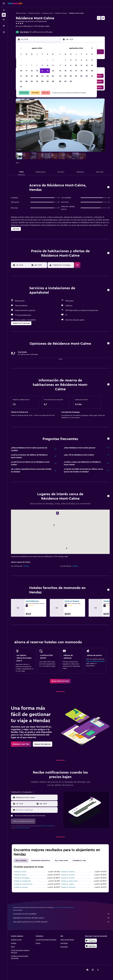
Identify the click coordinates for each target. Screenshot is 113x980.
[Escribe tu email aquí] (36, 810)
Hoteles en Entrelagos (22, 878)
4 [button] (26, 65)
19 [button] (32, 76)
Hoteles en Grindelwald (22, 881)
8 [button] (48, 65)
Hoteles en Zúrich (20, 872)
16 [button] (53, 71)
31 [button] (21, 87)
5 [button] (32, 65)
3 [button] (21, 65)
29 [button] (48, 81)
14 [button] (42, 71)
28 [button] (42, 81)
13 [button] (37, 71)
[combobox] (36, 797)
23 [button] (53, 76)
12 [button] (32, 71)
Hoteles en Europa (34, 13)
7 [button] (42, 65)
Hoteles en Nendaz (61, 13)
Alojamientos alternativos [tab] (41, 861)
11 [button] (26, 71)
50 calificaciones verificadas (41, 32)
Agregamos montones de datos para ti (61, 918)
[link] (60, 681)
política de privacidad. (23, 828)
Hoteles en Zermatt (68, 875)
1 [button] (48, 60)
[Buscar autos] (4, 20)
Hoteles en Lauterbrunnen (23, 884)
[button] (4, 3)
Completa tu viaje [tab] (79, 861)
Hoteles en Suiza (47, 13)
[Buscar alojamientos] (4, 15)
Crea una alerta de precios (95, 661)
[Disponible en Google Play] (91, 941)
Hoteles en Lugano (67, 884)
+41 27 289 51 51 (22, 29)
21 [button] (42, 76)
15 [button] (48, 71)
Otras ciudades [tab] (21, 861)
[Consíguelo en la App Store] (91, 946)
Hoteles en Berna (20, 875)
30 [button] (53, 81)
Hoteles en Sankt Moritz (69, 881)
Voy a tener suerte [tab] (61, 861)
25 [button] (26, 81)
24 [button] (21, 81)
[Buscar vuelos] (4, 10)
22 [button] (48, 76)
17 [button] (21, 76)
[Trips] (4, 26)
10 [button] (21, 71)
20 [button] (37, 76)
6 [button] (37, 65)
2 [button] (53, 60)
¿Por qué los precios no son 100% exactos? (61, 922)
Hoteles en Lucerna (68, 878)
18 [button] (26, 76)
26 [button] (32, 81)
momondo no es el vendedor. (61, 914)
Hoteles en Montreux (68, 887)
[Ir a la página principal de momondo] (15, 3)
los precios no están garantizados (64, 907)
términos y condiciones (47, 826)
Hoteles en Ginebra (68, 872)
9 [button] (53, 65)
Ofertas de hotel (21, 13)
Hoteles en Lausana (21, 887)
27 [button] (37, 81)
